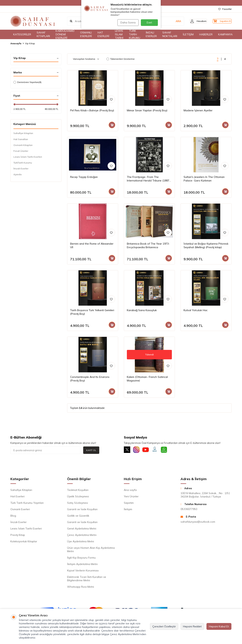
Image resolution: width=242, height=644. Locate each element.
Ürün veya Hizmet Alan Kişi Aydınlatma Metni (91, 550)
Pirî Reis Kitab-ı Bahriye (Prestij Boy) (92, 110)
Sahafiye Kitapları (23, 133)
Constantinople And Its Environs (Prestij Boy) (90, 379)
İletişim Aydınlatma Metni (82, 565)
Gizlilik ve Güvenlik (78, 516)
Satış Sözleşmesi (78, 504)
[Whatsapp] (169, 450)
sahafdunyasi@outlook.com (198, 522)
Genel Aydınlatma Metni (82, 529)
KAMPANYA (225, 34)
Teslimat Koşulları (78, 491)
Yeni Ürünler (131, 497)
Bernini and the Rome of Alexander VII (92, 245)
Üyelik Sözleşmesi (78, 497)
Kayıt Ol (91, 450)
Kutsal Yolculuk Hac (196, 310)
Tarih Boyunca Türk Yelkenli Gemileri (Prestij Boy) (92, 312)
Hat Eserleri (17, 497)
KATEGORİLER (22, 34)
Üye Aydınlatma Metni (81, 542)
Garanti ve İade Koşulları (82, 510)
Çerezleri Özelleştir (164, 626)
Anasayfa (16, 43)
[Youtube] (148, 450)
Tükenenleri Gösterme (121, 59)
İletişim (128, 510)
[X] (128, 450)
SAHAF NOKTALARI (170, 34)
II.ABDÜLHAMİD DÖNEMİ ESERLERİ (65, 34)
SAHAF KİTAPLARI (43, 34)
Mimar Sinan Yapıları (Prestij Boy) (147, 110)
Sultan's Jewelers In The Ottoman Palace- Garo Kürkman (204, 179)
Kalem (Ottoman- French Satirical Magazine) (147, 379)
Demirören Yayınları (27, 82)
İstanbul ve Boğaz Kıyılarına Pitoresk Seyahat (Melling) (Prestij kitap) (206, 245)
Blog (13, 516)
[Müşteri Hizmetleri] (159, 450)
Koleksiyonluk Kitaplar (24, 542)
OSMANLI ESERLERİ (86, 34)
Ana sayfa (130, 491)
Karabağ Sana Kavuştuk (142, 310)
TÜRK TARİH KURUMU (135, 34)
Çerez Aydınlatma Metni (82, 536)
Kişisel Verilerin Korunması (83, 571)
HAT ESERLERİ (103, 34)
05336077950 (189, 510)
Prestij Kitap (18, 536)
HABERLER (206, 34)
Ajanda (17, 174)
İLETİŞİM (188, 34)
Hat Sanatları (21, 139)
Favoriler (225, 9)
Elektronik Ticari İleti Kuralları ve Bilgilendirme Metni (87, 579)
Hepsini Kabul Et (219, 626)
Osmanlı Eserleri (20, 510)
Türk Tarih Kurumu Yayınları (27, 504)
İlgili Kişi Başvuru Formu (81, 558)
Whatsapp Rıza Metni (81, 587)
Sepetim (129, 504)
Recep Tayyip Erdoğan (84, 177)
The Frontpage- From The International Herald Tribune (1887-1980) (149, 179)
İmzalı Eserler (21, 169)
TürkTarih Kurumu (23, 163)
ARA (173, 21)
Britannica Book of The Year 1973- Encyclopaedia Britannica (148, 245)
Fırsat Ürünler (21, 151)
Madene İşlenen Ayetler (198, 110)
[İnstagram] (138, 450)
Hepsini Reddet (192, 626)
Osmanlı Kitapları (23, 145)
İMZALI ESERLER (151, 34)
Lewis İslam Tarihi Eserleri (28, 157)
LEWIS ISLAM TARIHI (119, 34)
